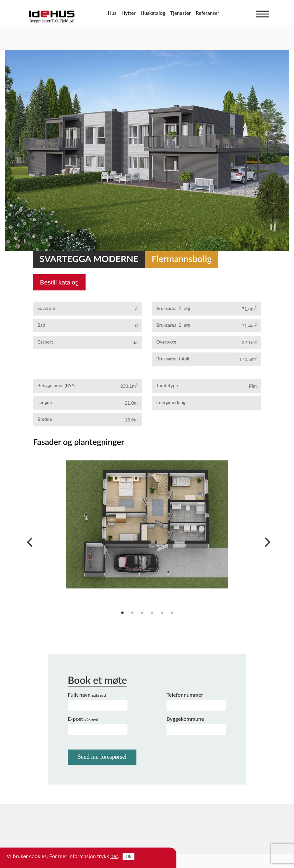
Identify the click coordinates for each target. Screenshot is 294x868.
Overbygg (166, 342)
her (114, 856)
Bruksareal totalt (173, 359)
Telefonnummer (185, 695)
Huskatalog (153, 13)
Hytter (128, 13)
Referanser (208, 13)
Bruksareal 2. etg (173, 325)
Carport (45, 342)
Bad (41, 325)
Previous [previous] (28, 541)
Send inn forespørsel (102, 757)
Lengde (45, 402)
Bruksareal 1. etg (173, 308)
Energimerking (171, 402)
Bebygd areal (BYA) (56, 385)
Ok (129, 856)
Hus (112, 13)
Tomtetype (167, 385)
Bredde (45, 419)
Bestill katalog (59, 282)
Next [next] (266, 541)
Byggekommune (185, 719)
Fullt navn (87, 695)
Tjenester (180, 13)
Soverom (46, 308)
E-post (83, 719)
